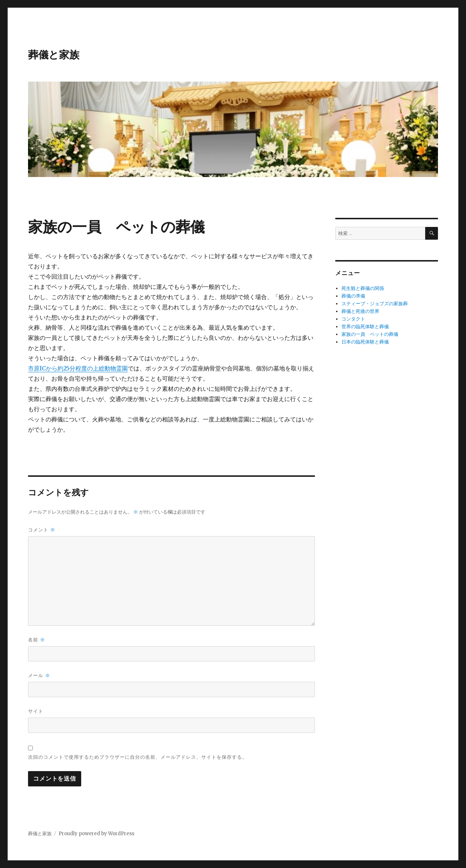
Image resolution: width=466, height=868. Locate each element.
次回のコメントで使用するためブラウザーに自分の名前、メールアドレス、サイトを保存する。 (138, 757)
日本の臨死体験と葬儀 (365, 342)
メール (39, 675)
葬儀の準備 (353, 296)
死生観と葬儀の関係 (363, 288)
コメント (42, 530)
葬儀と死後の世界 (360, 311)
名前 (36, 640)
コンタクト (353, 319)
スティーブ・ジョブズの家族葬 (375, 304)
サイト (36, 711)
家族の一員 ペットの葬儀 (370, 334)
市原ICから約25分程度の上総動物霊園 (78, 368)
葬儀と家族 (54, 55)
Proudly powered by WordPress (96, 834)
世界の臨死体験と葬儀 (365, 327)
